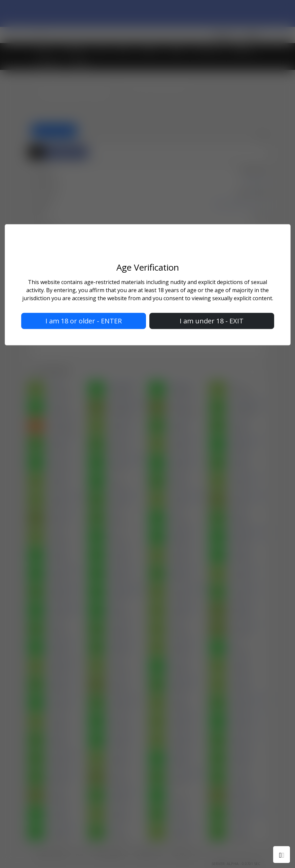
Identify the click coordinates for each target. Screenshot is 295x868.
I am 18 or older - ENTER (84, 321)
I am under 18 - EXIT (212, 321)
